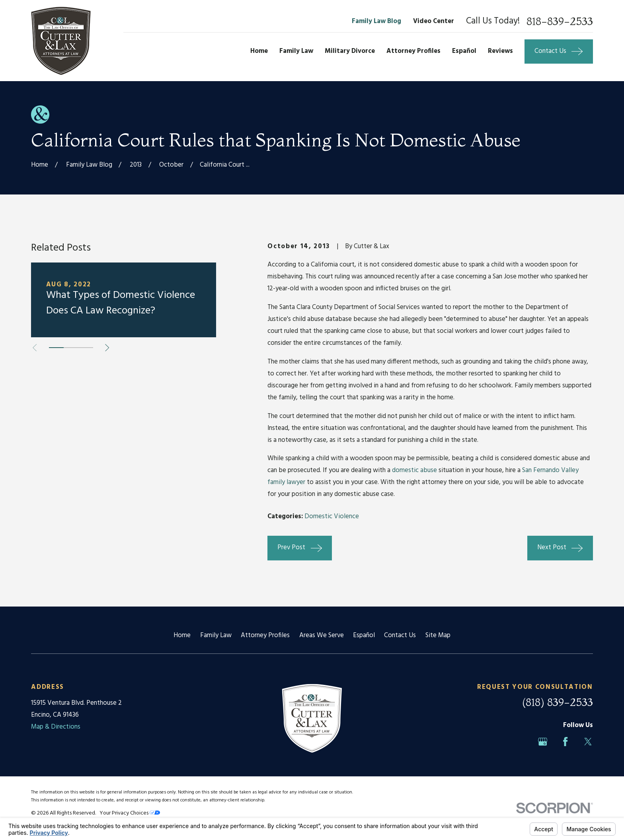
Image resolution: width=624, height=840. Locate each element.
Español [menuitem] (464, 51)
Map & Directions (56, 727)
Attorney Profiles (265, 635)
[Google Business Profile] (543, 742)
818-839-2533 (560, 22)
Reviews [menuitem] (500, 51)
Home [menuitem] (259, 51)
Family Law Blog (376, 21)
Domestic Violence (332, 516)
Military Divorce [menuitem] (350, 51)
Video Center (434, 21)
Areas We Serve (322, 635)
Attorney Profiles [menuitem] (413, 51)
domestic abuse (414, 470)
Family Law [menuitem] (296, 51)
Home (182, 635)
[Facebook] (565, 742)
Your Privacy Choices (130, 813)
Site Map (438, 635)
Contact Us (400, 635)
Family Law (216, 635)
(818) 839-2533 (558, 702)
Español (364, 635)
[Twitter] (588, 742)
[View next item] (107, 348)
